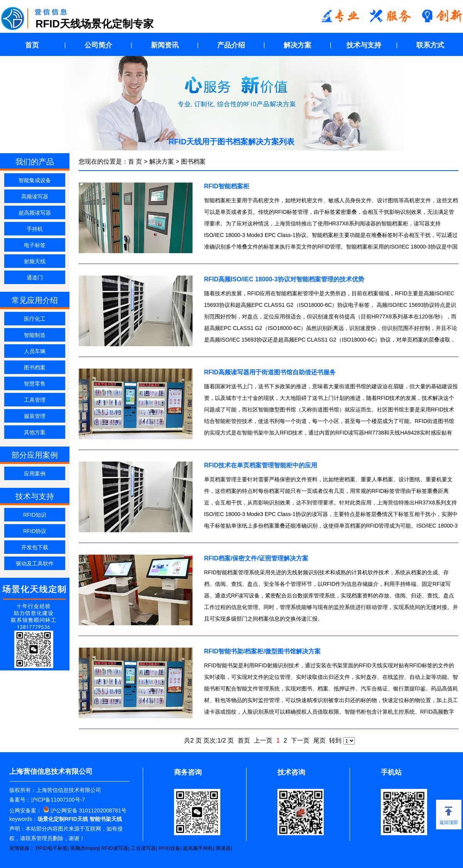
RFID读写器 (115, 848)
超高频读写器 (35, 213)
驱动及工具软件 (35, 563)
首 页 (135, 162)
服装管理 (35, 416)
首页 (32, 45)
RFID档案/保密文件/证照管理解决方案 (256, 558)
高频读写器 (35, 196)
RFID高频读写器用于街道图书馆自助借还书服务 (270, 372)
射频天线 (35, 261)
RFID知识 (35, 515)
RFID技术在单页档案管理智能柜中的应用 (261, 465)
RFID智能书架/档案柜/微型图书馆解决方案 (262, 651)
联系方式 (430, 45)
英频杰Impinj (84, 848)
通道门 (35, 277)
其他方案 (35, 432)
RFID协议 (35, 531)
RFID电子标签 (52, 848)
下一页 (300, 740)
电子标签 (35, 245)
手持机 (35, 229)
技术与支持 (364, 45)
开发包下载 (35, 547)
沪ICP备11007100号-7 (58, 800)
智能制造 (35, 335)
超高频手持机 (198, 848)
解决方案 (297, 45)
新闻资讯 (165, 45)
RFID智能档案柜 (227, 186)
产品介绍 (231, 45)
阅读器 (223, 848)
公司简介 (98, 45)
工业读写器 (143, 848)
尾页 (319, 740)
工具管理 (35, 400)
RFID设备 (169, 848)
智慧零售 (35, 384)
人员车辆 (35, 351)
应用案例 (35, 474)
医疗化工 (35, 319)
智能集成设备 (35, 180)
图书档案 (35, 367)
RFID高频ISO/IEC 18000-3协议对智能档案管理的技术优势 (284, 279)
